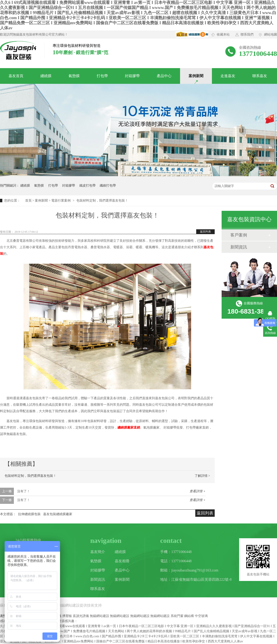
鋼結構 (189, 616)
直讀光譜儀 (81, 616)
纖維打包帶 (108, 186)
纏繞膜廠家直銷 (129, 428)
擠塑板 (67, 616)
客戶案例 (239, 235)
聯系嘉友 (260, 76)
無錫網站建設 (69, 605)
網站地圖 (271, 35)
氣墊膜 (74, 76)
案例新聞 (196, 76)
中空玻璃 (201, 616)
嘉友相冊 (122, 561)
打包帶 (102, 76)
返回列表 (205, 232)
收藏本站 (223, 35)
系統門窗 (177, 616)
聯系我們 (247, 35)
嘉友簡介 (98, 552)
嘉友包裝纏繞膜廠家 (58, 514)
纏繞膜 (46, 76)
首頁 (28, 201)
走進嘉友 (228, 76)
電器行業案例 (61, 201)
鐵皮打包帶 (87, 186)
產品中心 (164, 76)
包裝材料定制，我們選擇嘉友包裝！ (30, 476)
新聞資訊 (239, 247)
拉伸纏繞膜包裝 (29, 514)
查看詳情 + (197, 491)
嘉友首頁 (16, 76)
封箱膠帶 (132, 76)
